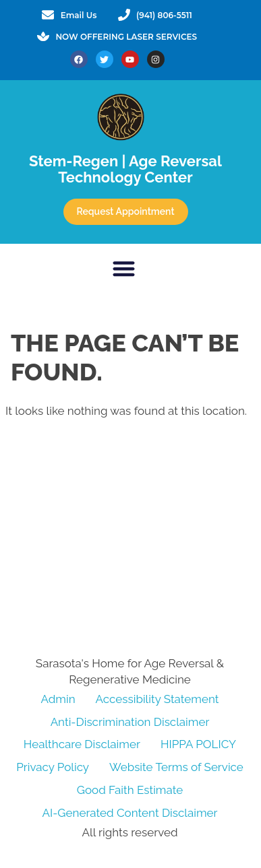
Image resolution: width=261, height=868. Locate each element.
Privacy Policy (53, 767)
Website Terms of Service (176, 767)
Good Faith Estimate (130, 790)
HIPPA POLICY (198, 744)
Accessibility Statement (157, 699)
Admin (58, 699)
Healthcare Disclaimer (82, 744)
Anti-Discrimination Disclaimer (130, 722)
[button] (124, 268)
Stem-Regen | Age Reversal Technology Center (125, 169)
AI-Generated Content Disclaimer (129, 813)
